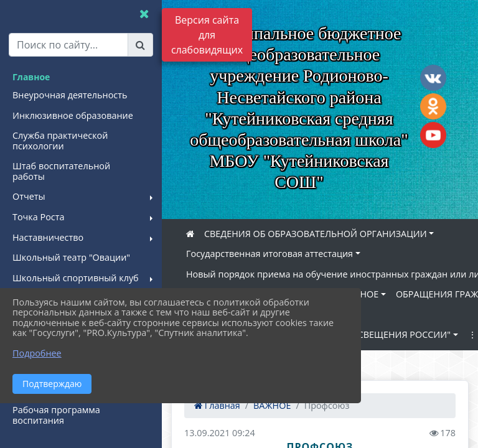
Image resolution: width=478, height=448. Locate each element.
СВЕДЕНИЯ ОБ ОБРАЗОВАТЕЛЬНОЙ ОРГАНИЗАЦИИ (316, 234)
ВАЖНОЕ (360, 294)
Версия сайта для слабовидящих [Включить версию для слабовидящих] (207, 35)
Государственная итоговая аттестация (269, 254)
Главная (217, 405)
